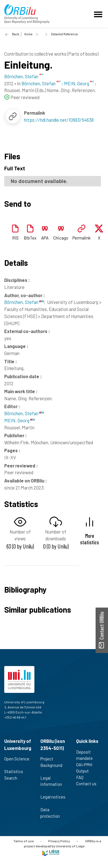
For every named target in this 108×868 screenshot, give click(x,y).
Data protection (52, 813)
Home (28, 34)
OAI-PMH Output (85, 768)
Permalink (81, 238)
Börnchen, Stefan (24, 302)
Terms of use (23, 841)
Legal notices (53, 800)
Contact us (89, 784)
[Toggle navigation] (99, 14)
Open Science (17, 762)
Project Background (51, 765)
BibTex (30, 238)
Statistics (16, 771)
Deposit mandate (87, 755)
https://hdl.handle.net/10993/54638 (59, 120)
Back (16, 34)
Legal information (51, 784)
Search (13, 778)
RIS (15, 238)
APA (45, 238)
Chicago (61, 238)
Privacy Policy (59, 841)
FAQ (82, 777)
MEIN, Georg (19, 420)
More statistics (90, 539)
